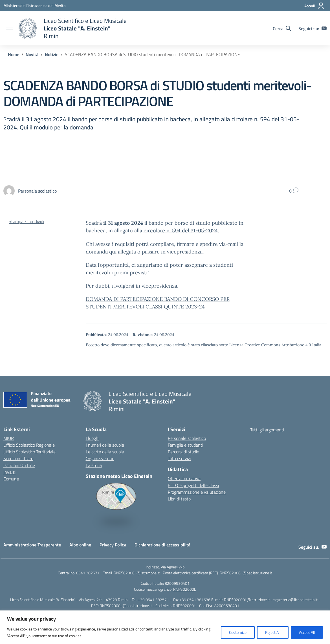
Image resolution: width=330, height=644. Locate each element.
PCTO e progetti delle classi (193, 485)
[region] (165, 627)
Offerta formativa (184, 478)
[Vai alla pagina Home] (14, 54)
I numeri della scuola (105, 445)
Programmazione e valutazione (197, 492)
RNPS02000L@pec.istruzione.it (246, 573)
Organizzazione (100, 458)
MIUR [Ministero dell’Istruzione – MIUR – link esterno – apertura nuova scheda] (9, 438)
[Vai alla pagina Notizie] (52, 54)
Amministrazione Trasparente (32, 545)
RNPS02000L (185, 589)
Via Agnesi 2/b (173, 567)
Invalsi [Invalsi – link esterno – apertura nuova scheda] (9, 472)
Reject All (273, 632)
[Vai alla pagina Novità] (32, 54)
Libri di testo (179, 499)
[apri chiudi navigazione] (10, 28)
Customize (238, 632)
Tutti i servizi (179, 458)
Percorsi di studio (183, 452)
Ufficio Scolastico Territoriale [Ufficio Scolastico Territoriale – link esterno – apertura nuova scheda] (29, 452)
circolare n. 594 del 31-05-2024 (181, 231)
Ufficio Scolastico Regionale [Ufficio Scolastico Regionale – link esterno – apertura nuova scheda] (29, 445)
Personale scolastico (187, 438)
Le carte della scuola (105, 452)
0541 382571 (88, 573)
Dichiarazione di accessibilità (162, 545)
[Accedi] (315, 6)
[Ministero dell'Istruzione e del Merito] (34, 5)
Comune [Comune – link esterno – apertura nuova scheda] (11, 479)
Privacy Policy (113, 545)
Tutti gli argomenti (267, 430)
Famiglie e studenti (185, 445)
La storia (94, 465)
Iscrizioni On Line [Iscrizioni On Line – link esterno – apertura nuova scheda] (19, 465)
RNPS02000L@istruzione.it (137, 573)
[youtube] (324, 28)
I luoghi (93, 438)
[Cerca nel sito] (282, 28)
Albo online (80, 545)
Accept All (307, 632)
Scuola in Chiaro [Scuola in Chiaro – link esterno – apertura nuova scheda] (18, 458)
